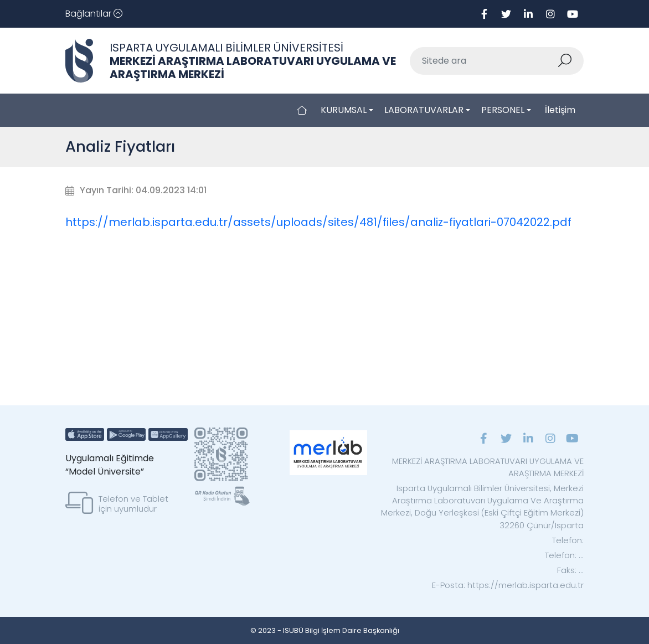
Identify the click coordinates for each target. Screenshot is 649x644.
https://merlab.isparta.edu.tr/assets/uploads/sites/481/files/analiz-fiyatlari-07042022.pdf (318, 222)
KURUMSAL (344, 110)
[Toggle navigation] (94, 14)
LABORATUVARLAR (424, 110)
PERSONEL (503, 110)
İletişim (560, 110)
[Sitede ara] (484, 61)
